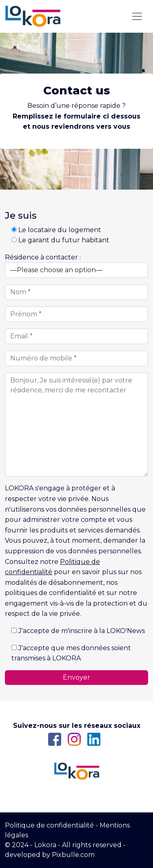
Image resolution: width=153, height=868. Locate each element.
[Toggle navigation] (137, 16)
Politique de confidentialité (49, 825)
